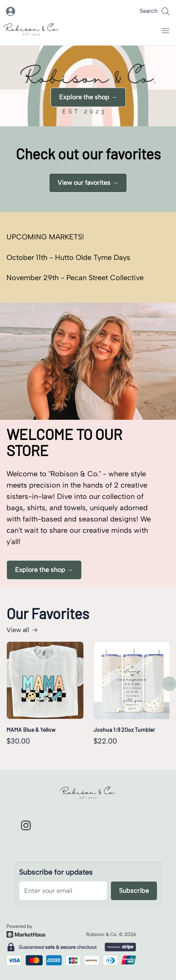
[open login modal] (11, 11)
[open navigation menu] (165, 31)
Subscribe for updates (56, 872)
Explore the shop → (88, 97)
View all (22, 630)
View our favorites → (88, 183)
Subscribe (134, 891)
